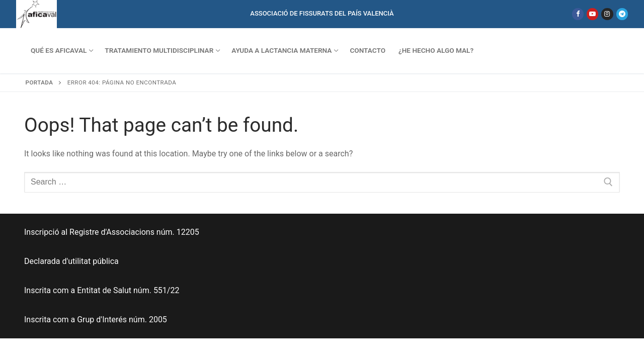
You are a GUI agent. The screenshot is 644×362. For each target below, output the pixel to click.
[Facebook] (578, 14)
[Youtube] (592, 14)
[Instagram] (607, 14)
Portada (39, 82)
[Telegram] (622, 14)
